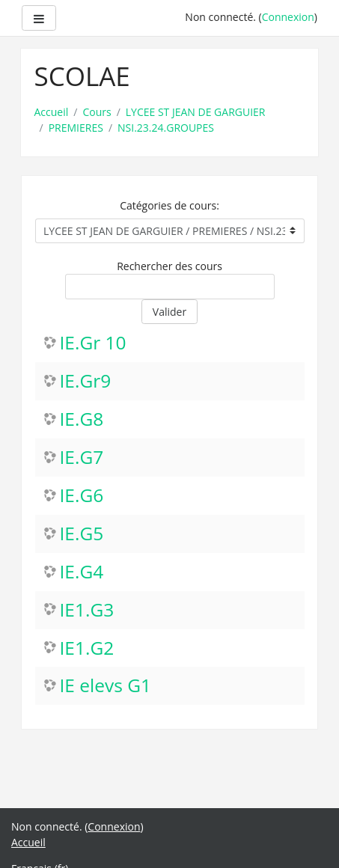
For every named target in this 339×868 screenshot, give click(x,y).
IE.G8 (82, 419)
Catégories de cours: (169, 205)
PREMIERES (76, 128)
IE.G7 (82, 458)
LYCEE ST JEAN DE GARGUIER (196, 112)
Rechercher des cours (169, 266)
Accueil (52, 112)
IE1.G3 (87, 610)
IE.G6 (82, 496)
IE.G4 (82, 572)
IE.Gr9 (86, 381)
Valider (169, 312)
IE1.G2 (87, 648)
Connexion (288, 17)
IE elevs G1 (106, 686)
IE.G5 (82, 534)
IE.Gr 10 (93, 343)
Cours (97, 112)
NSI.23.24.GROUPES (166, 128)
